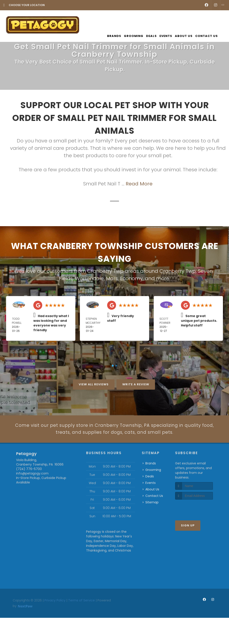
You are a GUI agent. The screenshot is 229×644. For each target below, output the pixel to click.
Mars (112, 278)
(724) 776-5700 (29, 487)
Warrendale (89, 278)
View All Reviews (94, 384)
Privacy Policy (55, 619)
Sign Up (188, 544)
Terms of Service (82, 619)
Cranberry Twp (178, 271)
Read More (139, 184)
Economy (131, 278)
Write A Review (136, 384)
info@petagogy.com (32, 492)
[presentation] (199, 527)
